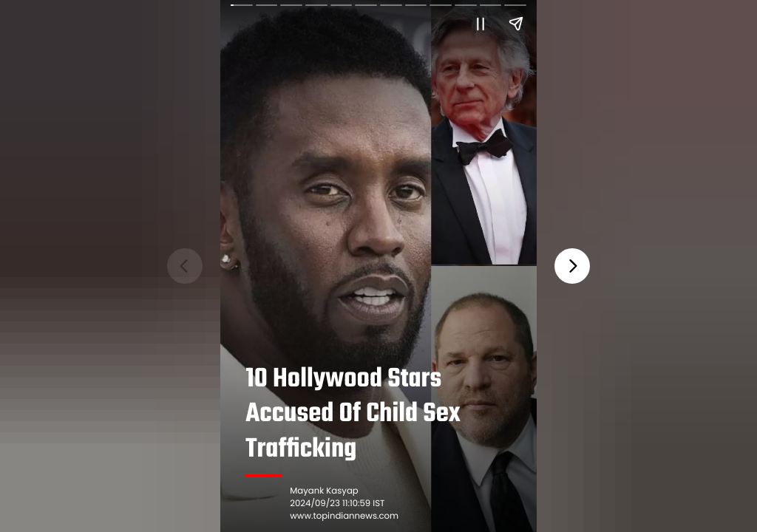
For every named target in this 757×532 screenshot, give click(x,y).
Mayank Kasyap (324, 491)
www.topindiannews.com (344, 516)
